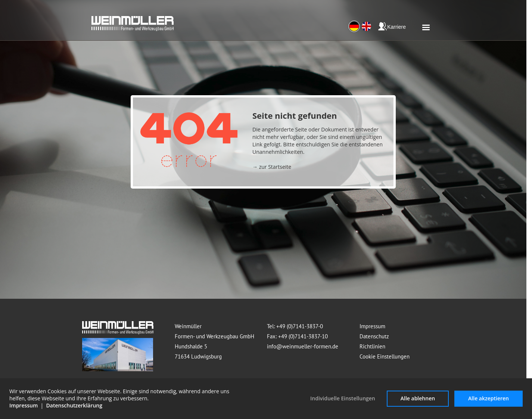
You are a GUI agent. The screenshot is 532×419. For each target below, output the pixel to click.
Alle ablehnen (418, 398)
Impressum (372, 326)
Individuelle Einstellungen (343, 398)
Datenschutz (374, 336)
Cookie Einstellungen (385, 356)
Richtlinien (372, 346)
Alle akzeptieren (489, 398)
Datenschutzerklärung (74, 405)
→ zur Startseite (272, 167)
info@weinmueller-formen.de (303, 346)
